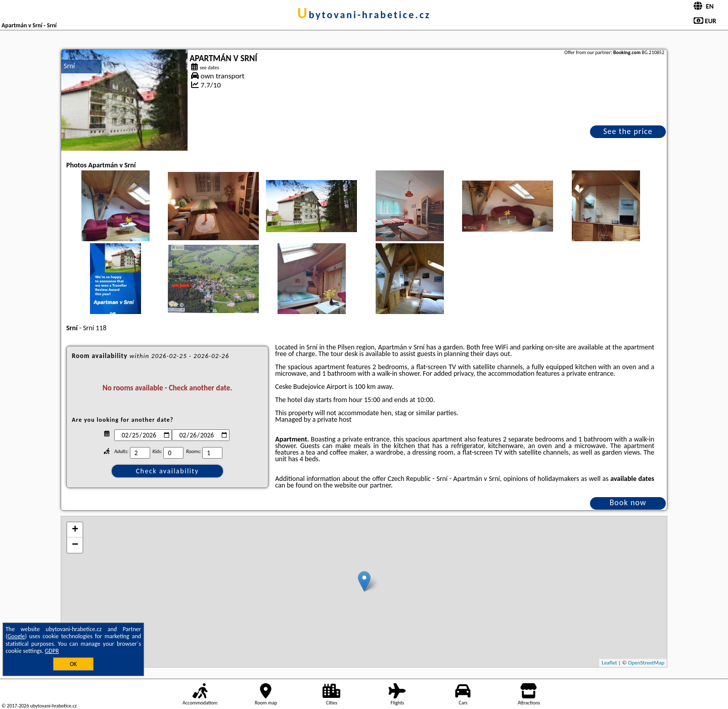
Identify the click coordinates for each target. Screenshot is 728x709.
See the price (628, 131)
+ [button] (75, 530)
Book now (628, 502)
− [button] (75, 545)
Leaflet (609, 663)
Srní (69, 66)
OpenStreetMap (646, 663)
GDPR (52, 651)
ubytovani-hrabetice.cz (364, 15)
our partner (375, 485)
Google (16, 636)
